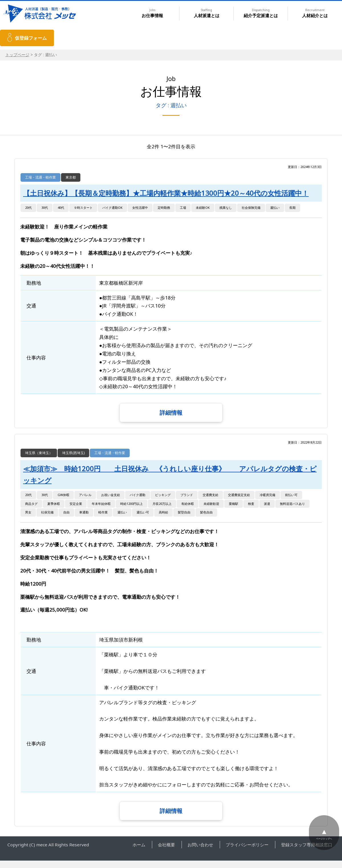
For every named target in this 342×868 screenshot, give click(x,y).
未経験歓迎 (211, 504)
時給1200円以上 (132, 504)
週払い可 (143, 512)
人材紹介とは (315, 13)
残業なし (226, 208)
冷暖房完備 (267, 495)
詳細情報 (171, 412)
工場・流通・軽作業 (40, 177)
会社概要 (166, 845)
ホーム (139, 845)
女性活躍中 (140, 208)
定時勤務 (164, 208)
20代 (28, 208)
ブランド (187, 495)
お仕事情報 (152, 13)
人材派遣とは (207, 13)
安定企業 (76, 504)
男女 (28, 512)
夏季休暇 (54, 504)
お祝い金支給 (111, 495)
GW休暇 (63, 495)
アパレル (85, 495)
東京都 (71, 177)
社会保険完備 (251, 208)
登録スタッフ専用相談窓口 (307, 845)
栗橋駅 (234, 504)
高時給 (163, 512)
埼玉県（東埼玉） (39, 453)
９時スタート (83, 208)
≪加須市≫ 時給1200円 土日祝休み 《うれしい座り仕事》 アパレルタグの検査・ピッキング (170, 474)
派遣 (267, 504)
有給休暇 (188, 504)
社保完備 (47, 512)
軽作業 (103, 512)
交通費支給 (210, 495)
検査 (251, 504)
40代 (61, 208)
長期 (292, 208)
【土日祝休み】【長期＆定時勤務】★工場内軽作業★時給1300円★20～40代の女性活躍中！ (166, 193)
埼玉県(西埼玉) (73, 453)
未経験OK (203, 208)
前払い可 (291, 495)
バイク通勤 (138, 495)
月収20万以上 (162, 504)
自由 (66, 512)
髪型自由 (184, 512)
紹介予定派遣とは (261, 13)
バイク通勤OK (112, 208)
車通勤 (84, 512)
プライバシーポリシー (247, 845)
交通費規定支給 (239, 495)
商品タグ (31, 504)
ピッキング (163, 495)
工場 (183, 208)
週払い (275, 208)
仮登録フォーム (31, 38)
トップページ (17, 55)
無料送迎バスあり (292, 504)
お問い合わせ (200, 845)
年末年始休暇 (101, 504)
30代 (45, 208)
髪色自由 (206, 512)
